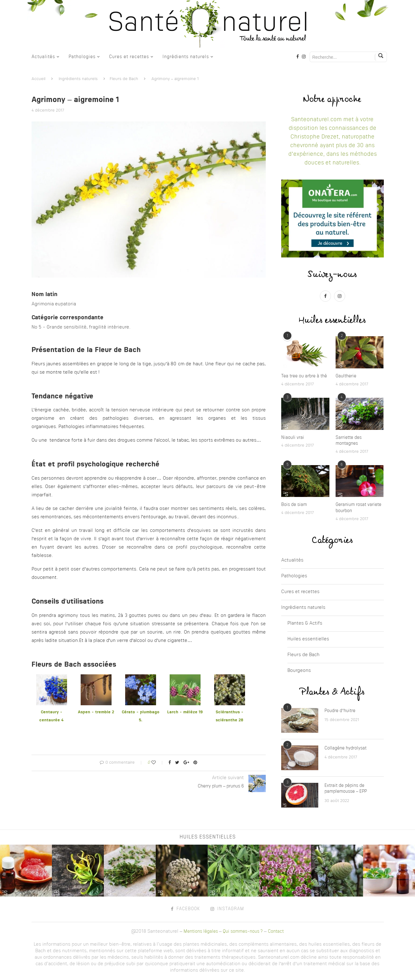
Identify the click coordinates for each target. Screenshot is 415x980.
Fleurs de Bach (124, 79)
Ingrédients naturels (186, 57)
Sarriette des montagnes (349, 441)
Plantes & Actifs (305, 624)
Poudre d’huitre (340, 711)
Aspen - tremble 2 (96, 712)
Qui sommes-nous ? (243, 931)
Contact (276, 931)
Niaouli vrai (293, 438)
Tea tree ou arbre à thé (304, 376)
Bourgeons (299, 671)
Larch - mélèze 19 (185, 712)
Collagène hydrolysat (345, 748)
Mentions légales (201, 931)
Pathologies (82, 57)
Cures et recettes (129, 57)
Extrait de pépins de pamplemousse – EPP (346, 789)
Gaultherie (346, 376)
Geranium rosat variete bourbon (358, 508)
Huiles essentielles (308, 639)
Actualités (43, 57)
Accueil (38, 79)
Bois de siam (294, 505)
